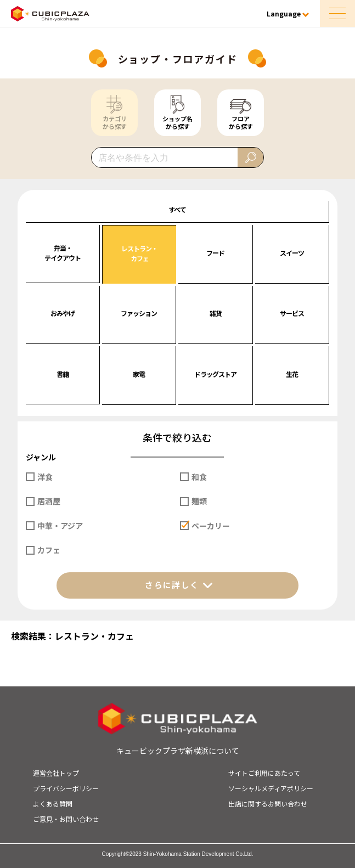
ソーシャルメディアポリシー (271, 788)
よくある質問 (53, 804)
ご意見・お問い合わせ (66, 819)
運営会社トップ (56, 773)
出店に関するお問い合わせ (268, 804)
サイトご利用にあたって (264, 773)
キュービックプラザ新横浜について (178, 751)
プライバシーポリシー (66, 788)
